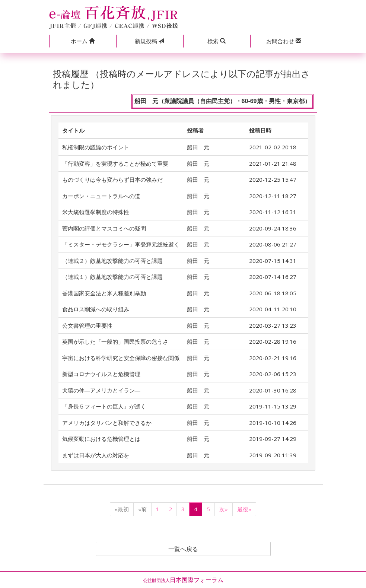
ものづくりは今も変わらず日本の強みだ (112, 179)
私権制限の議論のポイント (96, 147)
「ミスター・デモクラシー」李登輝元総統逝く (121, 244)
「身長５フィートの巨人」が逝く (104, 406)
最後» (244, 509)
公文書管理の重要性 (87, 325)
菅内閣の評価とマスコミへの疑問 (104, 228)
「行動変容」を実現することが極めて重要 (115, 163)
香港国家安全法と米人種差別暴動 (104, 293)
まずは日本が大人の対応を (96, 455)
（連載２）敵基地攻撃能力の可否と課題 (112, 261)
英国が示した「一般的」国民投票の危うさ (115, 341)
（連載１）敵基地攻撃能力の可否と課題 (112, 277)
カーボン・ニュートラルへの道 (101, 196)
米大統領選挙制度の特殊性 (96, 212)
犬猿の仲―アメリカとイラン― (101, 390)
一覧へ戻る (183, 549)
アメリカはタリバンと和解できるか (107, 423)
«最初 (122, 509)
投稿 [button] (149, 41)
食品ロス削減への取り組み (96, 309)
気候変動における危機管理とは (101, 439)
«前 (142, 509)
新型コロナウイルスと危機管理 (101, 374)
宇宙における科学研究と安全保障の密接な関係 (121, 358)
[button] (83, 41)
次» (224, 509)
